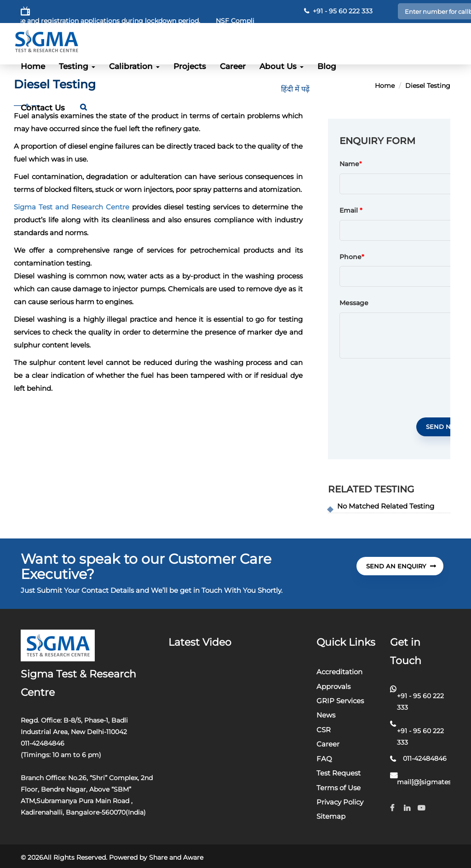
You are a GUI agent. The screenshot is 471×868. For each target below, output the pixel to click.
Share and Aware (176, 857)
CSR (324, 730)
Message (354, 303)
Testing (77, 66)
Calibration (134, 66)
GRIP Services (340, 701)
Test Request (339, 773)
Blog (327, 66)
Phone (352, 257)
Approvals (333, 686)
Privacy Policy (340, 802)
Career (233, 66)
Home (33, 66)
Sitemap (331, 816)
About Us (281, 66)
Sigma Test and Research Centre (72, 207)
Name (349, 164)
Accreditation (339, 672)
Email (351, 211)
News (326, 715)
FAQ (324, 759)
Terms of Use (339, 788)
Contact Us (43, 108)
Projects (190, 66)
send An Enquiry (401, 566)
